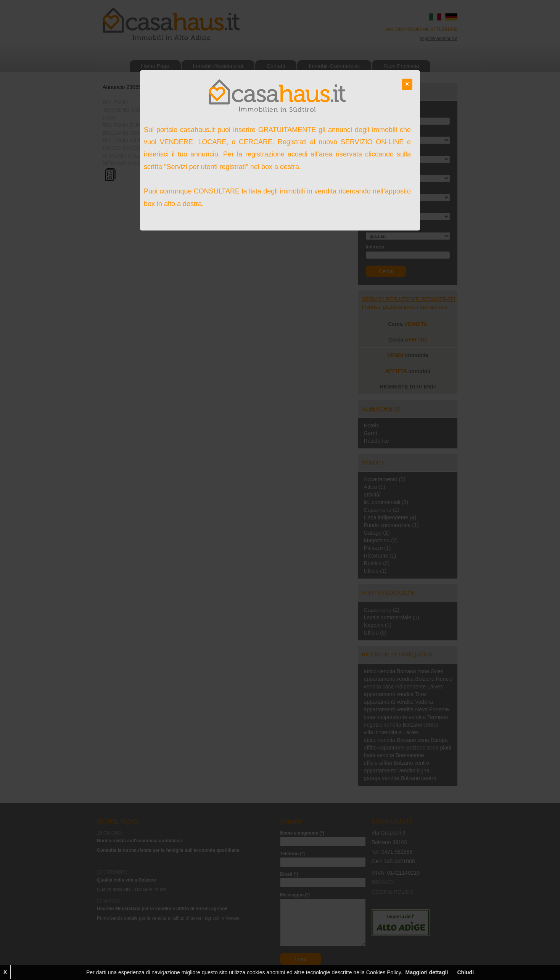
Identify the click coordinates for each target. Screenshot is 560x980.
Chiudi (465, 972)
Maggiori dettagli (426, 972)
